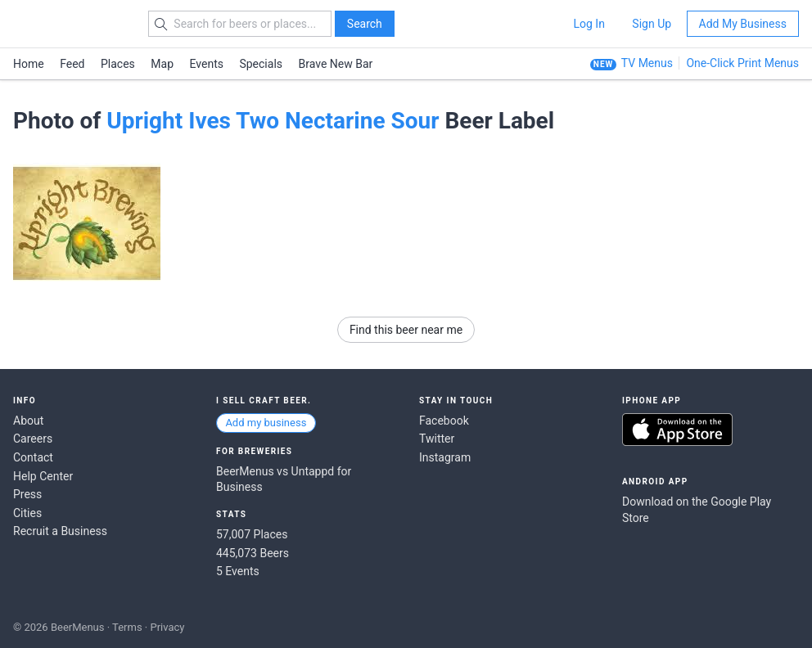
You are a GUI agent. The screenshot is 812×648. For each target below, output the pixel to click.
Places (118, 64)
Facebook (444, 421)
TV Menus (647, 63)
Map (162, 64)
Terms (127, 627)
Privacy (167, 627)
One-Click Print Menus (742, 63)
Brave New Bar (336, 64)
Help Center (43, 476)
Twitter (437, 439)
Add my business (266, 423)
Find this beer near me (406, 330)
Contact (33, 457)
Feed (72, 64)
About (28, 421)
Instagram (445, 457)
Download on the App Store (677, 430)
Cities (27, 513)
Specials (261, 64)
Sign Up (652, 24)
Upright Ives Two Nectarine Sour (273, 121)
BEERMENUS (71, 24)
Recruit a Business (60, 531)
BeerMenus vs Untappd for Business (284, 479)
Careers (33, 439)
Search (365, 24)
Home (29, 64)
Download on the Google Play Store (697, 510)
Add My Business (743, 24)
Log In (589, 24)
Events (207, 64)
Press (27, 494)
